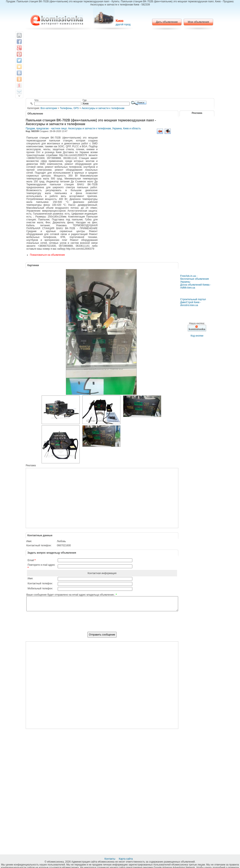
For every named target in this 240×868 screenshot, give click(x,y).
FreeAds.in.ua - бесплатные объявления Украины (195, 279)
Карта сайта (126, 859)
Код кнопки (197, 336)
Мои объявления (198, 22)
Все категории (49, 108)
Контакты (110, 859)
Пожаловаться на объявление (47, 255)
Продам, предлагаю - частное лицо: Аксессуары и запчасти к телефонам (68, 128)
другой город (123, 24)
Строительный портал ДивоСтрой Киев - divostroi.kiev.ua (193, 302)
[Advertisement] (120, 65)
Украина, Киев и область (127, 128)
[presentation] (102, 624)
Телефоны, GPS (69, 108)
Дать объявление (167, 22)
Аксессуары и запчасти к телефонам (103, 108)
